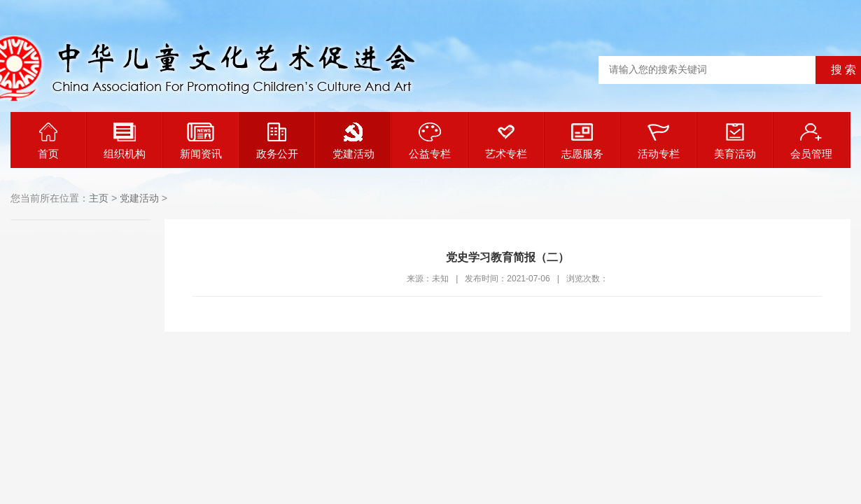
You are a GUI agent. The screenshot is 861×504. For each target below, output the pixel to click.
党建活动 (353, 141)
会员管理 (811, 141)
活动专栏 (659, 141)
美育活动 (735, 141)
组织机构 (125, 141)
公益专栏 (430, 141)
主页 (99, 198)
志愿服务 (582, 141)
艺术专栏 (506, 141)
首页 (48, 141)
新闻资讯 (201, 141)
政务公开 (277, 141)
